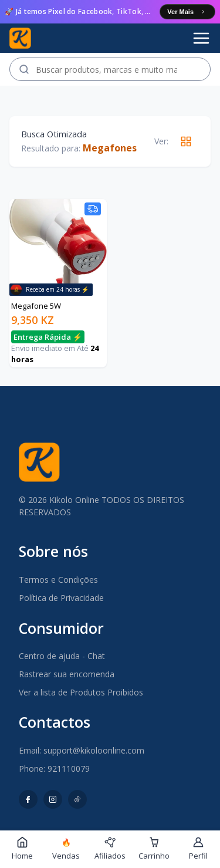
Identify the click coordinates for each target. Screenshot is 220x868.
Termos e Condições (58, 580)
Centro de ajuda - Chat (62, 656)
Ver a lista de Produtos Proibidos (81, 692)
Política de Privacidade (61, 598)
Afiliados (110, 849)
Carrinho (154, 849)
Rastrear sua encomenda (67, 674)
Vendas (66, 849)
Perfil (198, 849)
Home (22, 849)
